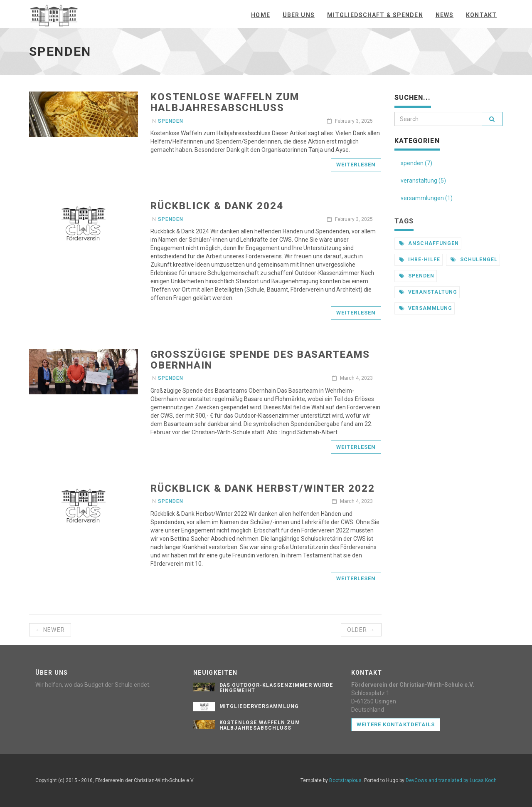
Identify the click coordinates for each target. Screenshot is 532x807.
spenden (417, 276)
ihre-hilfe (420, 260)
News (445, 15)
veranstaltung (428, 292)
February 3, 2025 (350, 121)
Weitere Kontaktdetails (396, 724)
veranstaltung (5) (423, 181)
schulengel (474, 260)
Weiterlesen (356, 165)
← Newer (50, 630)
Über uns (299, 15)
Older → (361, 630)
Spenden (171, 121)
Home (260, 15)
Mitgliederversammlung (259, 706)
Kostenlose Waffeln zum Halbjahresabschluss (225, 102)
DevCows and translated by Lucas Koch (451, 780)
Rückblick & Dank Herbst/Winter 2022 (262, 488)
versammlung (426, 308)
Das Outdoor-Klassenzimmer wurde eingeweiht (277, 688)
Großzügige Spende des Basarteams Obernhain (260, 360)
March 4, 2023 (352, 378)
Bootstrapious (345, 780)
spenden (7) (416, 163)
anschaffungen (429, 243)
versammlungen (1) (427, 198)
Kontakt (481, 15)
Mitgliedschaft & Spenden (375, 15)
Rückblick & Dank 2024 (217, 206)
